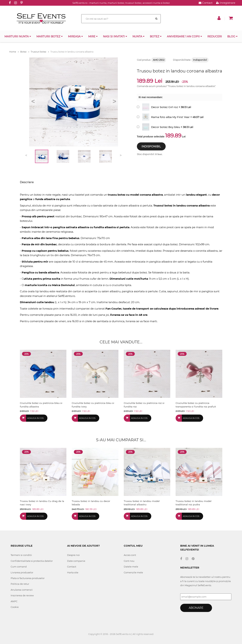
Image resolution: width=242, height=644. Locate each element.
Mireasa (75, 36)
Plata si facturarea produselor (28, 578)
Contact (206, 3)
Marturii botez (50, 36)
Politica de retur (20, 584)
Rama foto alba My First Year (170, 117)
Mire (93, 36)
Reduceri (215, 36)
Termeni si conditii (21, 555)
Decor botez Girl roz (164, 107)
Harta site (73, 572)
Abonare (196, 608)
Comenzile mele (133, 572)
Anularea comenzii (22, 590)
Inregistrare (226, 3)
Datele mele (131, 567)
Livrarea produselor (22, 572)
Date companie (76, 561)
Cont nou (129, 561)
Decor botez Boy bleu (166, 127)
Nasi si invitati (115, 36)
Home (14, 52)
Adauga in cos (35, 418)
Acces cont (130, 555)
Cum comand (19, 567)
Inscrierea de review (22, 595)
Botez (156, 36)
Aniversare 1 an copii (184, 36)
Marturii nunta (18, 36)
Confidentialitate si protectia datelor (32, 561)
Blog (232, 36)
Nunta (138, 36)
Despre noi (73, 555)
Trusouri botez (40, 52)
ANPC (14, 601)
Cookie (15, 607)
